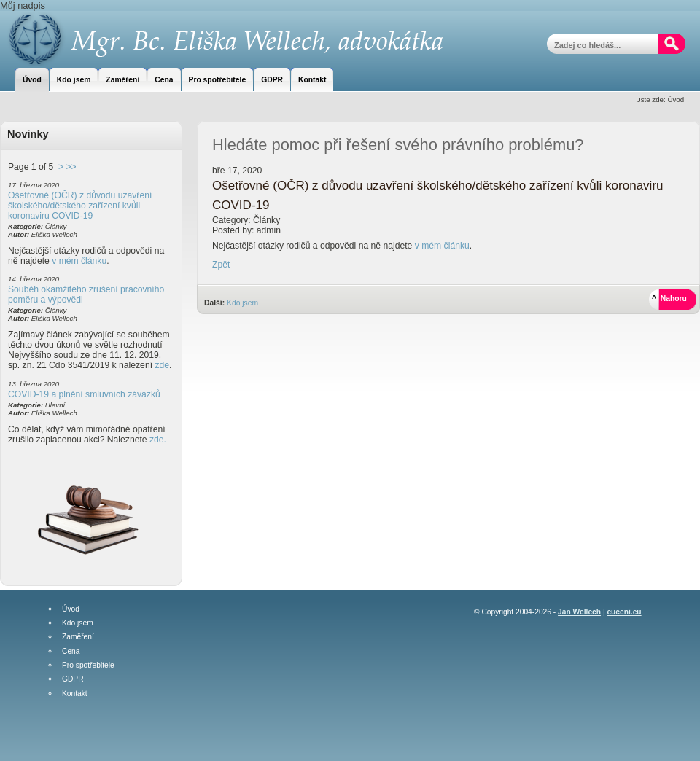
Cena (71, 652)
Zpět (221, 265)
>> (71, 167)
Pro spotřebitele (88, 666)
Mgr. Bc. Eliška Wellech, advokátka (223, 38)
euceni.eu (624, 612)
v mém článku (79, 261)
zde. (158, 440)
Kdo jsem (242, 303)
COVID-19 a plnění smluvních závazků (84, 394)
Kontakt (75, 694)
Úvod (71, 609)
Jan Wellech (579, 612)
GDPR (73, 679)
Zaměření (78, 637)
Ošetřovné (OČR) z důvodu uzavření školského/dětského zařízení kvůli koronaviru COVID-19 (80, 206)
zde (162, 365)
